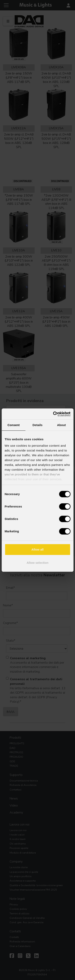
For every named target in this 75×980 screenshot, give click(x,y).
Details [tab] (38, 425)
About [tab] (61, 425)
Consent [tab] (13, 425)
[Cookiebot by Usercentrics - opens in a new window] (53, 414)
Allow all (37, 549)
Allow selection (37, 563)
